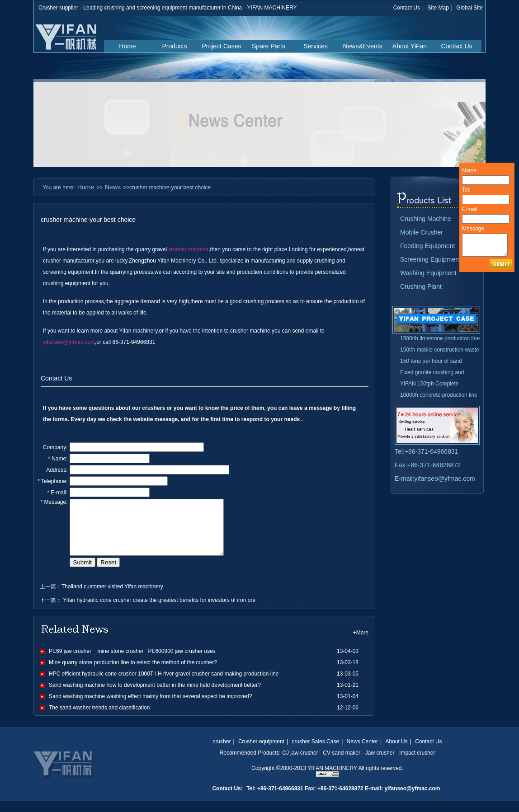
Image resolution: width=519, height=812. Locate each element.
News (113, 187)
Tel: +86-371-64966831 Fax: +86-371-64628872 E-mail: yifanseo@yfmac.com (343, 799)
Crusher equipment (261, 752)
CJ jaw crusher (300, 764)
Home (127, 46)
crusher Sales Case (315, 752)
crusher (222, 752)
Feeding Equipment (427, 246)
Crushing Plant (421, 286)
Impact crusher (417, 764)
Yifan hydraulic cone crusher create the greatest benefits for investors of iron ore (158, 611)
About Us (396, 752)
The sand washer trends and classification (99, 718)
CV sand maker (342, 764)
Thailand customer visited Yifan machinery (112, 597)
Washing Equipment (428, 273)
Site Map (438, 8)
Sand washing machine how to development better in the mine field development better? (155, 696)
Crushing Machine (426, 219)
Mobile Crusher (422, 232)
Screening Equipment (430, 259)
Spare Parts (269, 46)
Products (174, 46)
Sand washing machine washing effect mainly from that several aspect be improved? (150, 707)
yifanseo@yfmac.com (69, 342)
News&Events (362, 46)
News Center (362, 752)
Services (316, 46)
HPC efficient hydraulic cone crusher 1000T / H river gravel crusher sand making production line (164, 685)
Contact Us (407, 8)
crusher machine (189, 249)
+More (361, 643)
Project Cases (221, 46)
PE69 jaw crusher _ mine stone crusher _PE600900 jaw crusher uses (132, 662)
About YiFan (410, 46)
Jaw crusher (380, 764)
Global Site (469, 8)
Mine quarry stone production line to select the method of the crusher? (133, 673)
